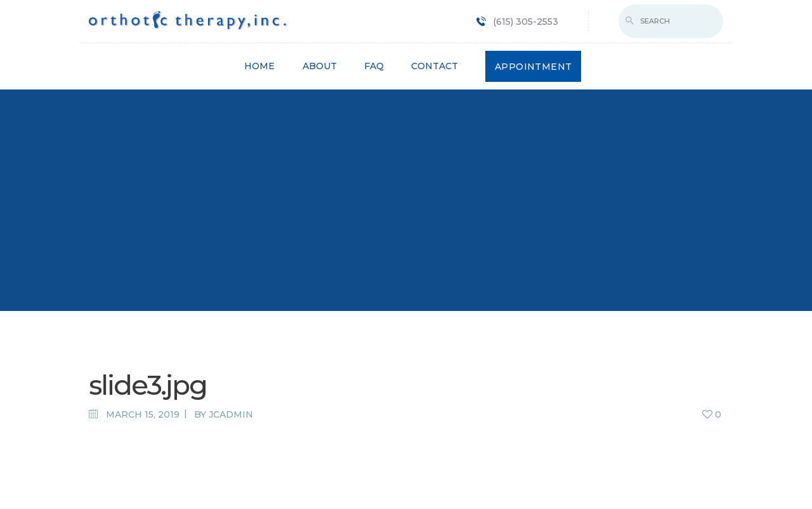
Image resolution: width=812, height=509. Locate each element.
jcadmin (231, 414)
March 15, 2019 (143, 414)
